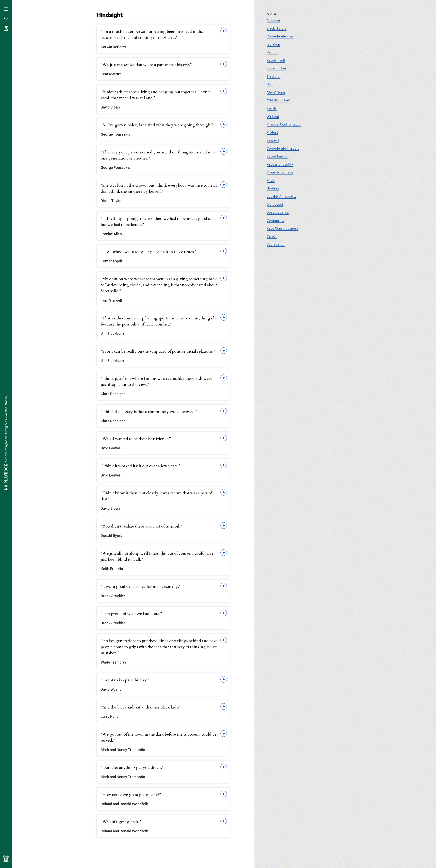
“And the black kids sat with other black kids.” (141, 707)
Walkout (273, 116)
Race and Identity (280, 164)
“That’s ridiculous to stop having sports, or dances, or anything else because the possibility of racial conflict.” (159, 321)
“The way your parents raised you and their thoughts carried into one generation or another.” (158, 155)
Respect (273, 140)
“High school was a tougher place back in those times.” (149, 252)
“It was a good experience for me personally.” (141, 587)
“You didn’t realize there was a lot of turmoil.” (141, 526)
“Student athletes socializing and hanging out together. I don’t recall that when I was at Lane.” (155, 95)
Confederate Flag (280, 36)
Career (272, 236)
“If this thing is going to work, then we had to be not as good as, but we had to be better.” (157, 222)
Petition (272, 52)
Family (272, 108)
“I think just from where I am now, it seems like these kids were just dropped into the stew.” (157, 381)
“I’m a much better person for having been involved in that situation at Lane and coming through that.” (152, 35)
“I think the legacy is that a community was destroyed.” (149, 412)
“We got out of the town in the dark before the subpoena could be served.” (159, 737)
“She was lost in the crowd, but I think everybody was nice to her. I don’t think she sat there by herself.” (159, 188)
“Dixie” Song (276, 92)
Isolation (273, 44)
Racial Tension (278, 156)
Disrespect (275, 204)
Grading (273, 188)
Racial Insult (276, 60)
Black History (277, 28)
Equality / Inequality (282, 196)
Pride (271, 180)
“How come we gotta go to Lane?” (131, 795)
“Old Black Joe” (278, 100)
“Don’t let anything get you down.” (132, 767)
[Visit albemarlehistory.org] (6, 858)
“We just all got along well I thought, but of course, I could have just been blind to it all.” (157, 556)
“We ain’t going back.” (121, 822)
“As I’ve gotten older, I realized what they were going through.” (157, 125)
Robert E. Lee (277, 68)
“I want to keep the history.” (125, 680)
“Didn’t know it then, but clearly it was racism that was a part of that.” (156, 496)
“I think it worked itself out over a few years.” (140, 466)
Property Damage (280, 172)
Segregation (276, 244)
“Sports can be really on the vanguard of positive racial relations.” (158, 351)
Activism (273, 20)
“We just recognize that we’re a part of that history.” (146, 65)
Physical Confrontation (284, 124)
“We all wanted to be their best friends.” (136, 439)
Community (275, 220)
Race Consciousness (283, 228)
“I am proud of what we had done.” (131, 614)
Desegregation (278, 212)
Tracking (273, 76)
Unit (270, 84)
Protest (272, 132)
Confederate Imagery (283, 148)
